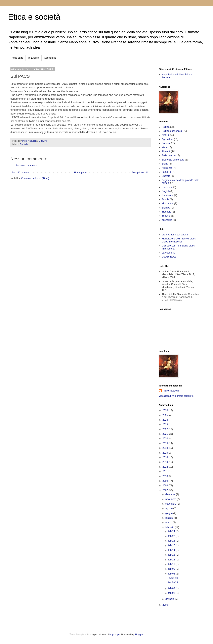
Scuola (165, 199)
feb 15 (172, 545)
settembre (171, 504)
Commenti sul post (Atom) (35, 178)
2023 (166, 424)
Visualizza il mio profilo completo (176, 396)
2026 (166, 410)
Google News (169, 257)
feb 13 (172, 555)
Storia (165, 164)
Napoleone (168, 195)
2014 (166, 457)
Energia (166, 176)
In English (34, 58)
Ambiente (167, 168)
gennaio (170, 599)
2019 (166, 443)
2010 (166, 476)
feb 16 (172, 541)
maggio (170, 518)
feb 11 (172, 564)
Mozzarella (168, 203)
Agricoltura (50, 58)
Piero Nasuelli (171, 391)
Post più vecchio (141, 173)
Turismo (166, 216)
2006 (166, 605)
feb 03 (172, 588)
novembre (171, 499)
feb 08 (172, 574)
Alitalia (165, 135)
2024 (166, 420)
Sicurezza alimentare (173, 160)
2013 (166, 462)
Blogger (139, 635)
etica (164, 147)
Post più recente (20, 173)
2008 (166, 486)
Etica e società (34, 17)
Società (166, 143)
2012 (166, 467)
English (166, 191)
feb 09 (172, 569)
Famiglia (24, 144)
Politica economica (172, 131)
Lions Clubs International (175, 235)
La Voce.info (168, 253)
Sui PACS (173, 583)
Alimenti (166, 151)
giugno (169, 513)
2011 (166, 471)
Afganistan (173, 578)
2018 (166, 448)
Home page (17, 58)
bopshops (115, 635)
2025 (166, 415)
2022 (166, 429)
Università (167, 187)
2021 (166, 434)
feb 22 (172, 536)
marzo (169, 522)
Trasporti (166, 212)
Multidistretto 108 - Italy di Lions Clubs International (179, 240)
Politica (166, 127)
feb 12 (172, 560)
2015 (166, 453)
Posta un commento (26, 166)
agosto (169, 508)
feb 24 (172, 531)
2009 (166, 481)
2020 (166, 439)
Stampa (166, 208)
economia (167, 220)
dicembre (171, 494)
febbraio (170, 527)
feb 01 (172, 593)
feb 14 (172, 550)
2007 (166, 490)
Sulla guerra (168, 155)
